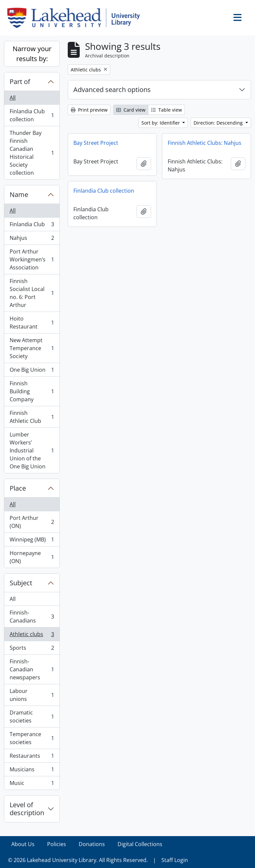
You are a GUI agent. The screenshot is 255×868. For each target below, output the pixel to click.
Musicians (32, 771)
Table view (167, 110)
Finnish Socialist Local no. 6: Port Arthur (32, 293)
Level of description (27, 809)
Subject (21, 583)
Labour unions (32, 695)
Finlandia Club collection (32, 115)
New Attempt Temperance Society (32, 348)
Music (32, 784)
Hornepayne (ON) (32, 557)
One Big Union (32, 371)
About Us (23, 844)
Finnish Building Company (32, 391)
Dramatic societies (32, 717)
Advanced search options (112, 90)
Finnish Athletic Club (32, 417)
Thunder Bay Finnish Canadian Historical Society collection (32, 153)
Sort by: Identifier (161, 123)
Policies (57, 844)
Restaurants (32, 757)
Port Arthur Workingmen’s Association (32, 259)
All (13, 98)
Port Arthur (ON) (32, 522)
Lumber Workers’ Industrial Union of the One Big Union (32, 450)
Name (19, 194)
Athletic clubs (32, 636)
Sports (32, 649)
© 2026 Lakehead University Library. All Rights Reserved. (78, 860)
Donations (92, 844)
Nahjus (32, 239)
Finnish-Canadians (32, 617)
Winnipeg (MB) (32, 541)
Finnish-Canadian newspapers (32, 669)
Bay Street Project (96, 143)
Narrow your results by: (32, 54)
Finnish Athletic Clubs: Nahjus (205, 143)
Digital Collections (140, 844)
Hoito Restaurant (32, 323)
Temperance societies (32, 738)
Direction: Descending (219, 123)
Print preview (89, 110)
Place (18, 488)
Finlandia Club (32, 226)
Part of (20, 82)
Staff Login (175, 860)
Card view (131, 110)
